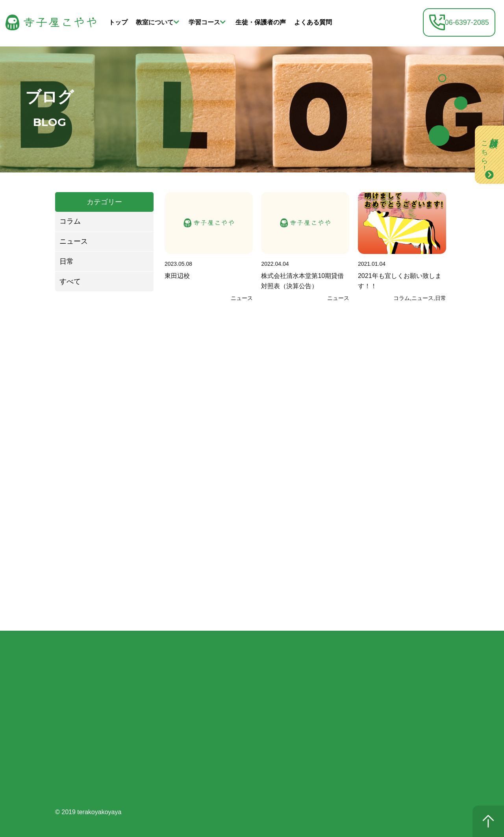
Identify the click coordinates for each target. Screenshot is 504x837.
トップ (118, 22)
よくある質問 (313, 22)
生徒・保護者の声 (261, 22)
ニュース (74, 241)
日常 (67, 261)
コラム (70, 221)
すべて (70, 281)
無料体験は (489, 150)
